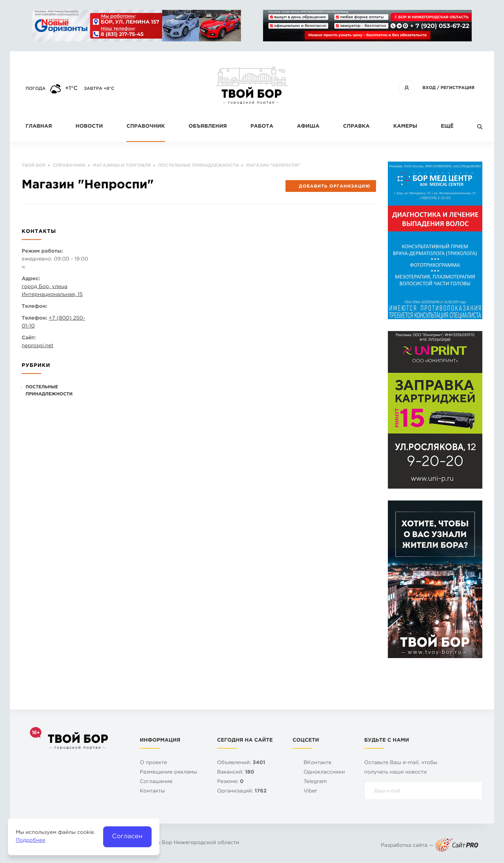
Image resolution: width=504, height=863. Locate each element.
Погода (36, 89)
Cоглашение (156, 782)
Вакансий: (235, 773)
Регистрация (458, 88)
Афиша (308, 127)
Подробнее (31, 841)
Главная (39, 127)
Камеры (405, 127)
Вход (429, 88)
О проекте (153, 763)
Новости (89, 127)
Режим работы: (42, 252)
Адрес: (31, 279)
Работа (262, 127)
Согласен (127, 836)
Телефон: (34, 307)
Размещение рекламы (169, 773)
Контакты (152, 791)
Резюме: (230, 782)
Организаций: (242, 791)
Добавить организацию (331, 186)
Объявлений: (241, 763)
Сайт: (29, 338)
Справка (356, 127)
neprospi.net (37, 346)
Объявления (208, 127)
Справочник (146, 127)
